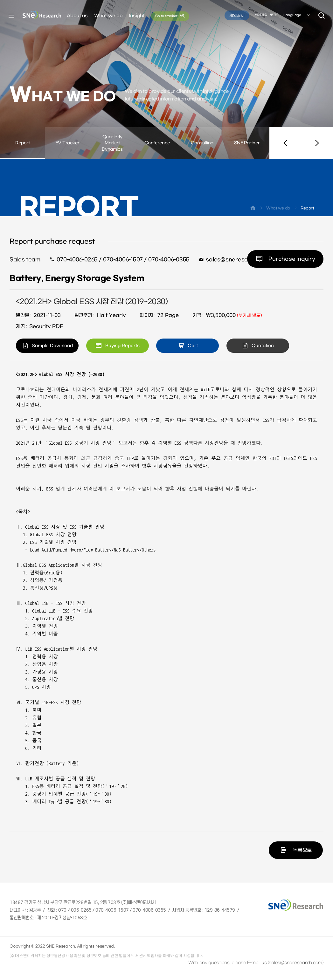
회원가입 (261, 15)
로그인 (275, 15)
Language (297, 16)
